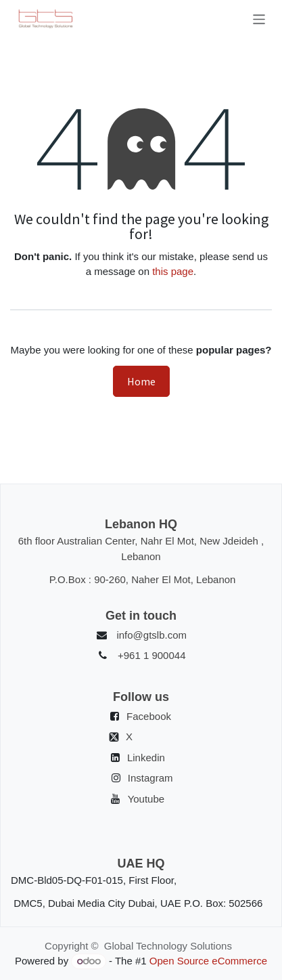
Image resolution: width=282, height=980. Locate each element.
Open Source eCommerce (208, 961)
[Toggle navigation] (259, 19)
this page (173, 271)
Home (141, 381)
